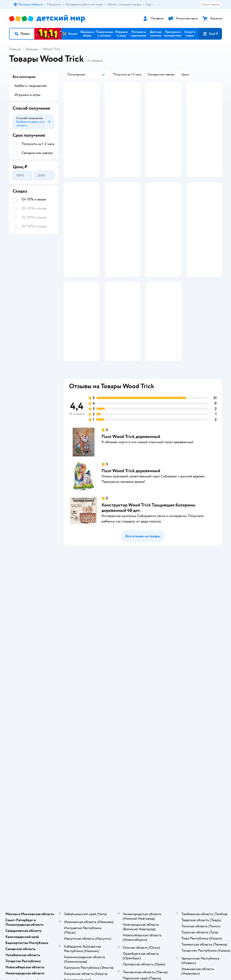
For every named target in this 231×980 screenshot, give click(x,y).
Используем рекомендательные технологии (40, 711)
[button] (22, 34)
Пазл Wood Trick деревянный (131, 443)
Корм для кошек (198, 626)
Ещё (150, 5)
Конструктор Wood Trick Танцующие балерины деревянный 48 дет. (148, 514)
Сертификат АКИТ (95, 676)
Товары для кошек (199, 620)
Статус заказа (210, 4)
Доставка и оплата (95, 620)
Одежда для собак (199, 642)
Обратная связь (92, 682)
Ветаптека (194, 647)
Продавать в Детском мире (97, 627)
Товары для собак (199, 631)
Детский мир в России (25, 716)
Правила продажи (94, 644)
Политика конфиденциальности (97, 656)
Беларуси (67, 716)
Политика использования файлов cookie (92, 667)
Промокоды (90, 649)
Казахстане (49, 716)
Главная (15, 49)
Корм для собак (198, 636)
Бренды (32, 49)
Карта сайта (90, 687)
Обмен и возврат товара (94, 636)
